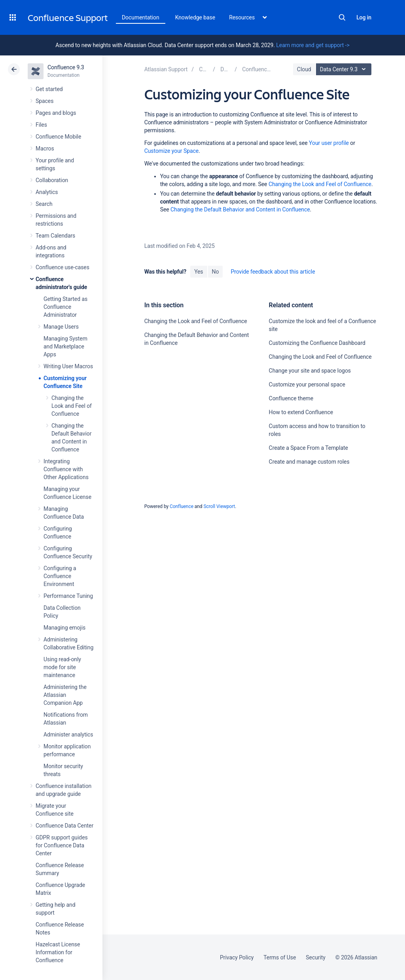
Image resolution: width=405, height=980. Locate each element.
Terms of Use (280, 957)
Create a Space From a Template (308, 448)
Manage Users (61, 327)
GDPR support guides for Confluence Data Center (62, 845)
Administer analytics (68, 735)
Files (41, 125)
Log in (364, 17)
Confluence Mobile (58, 137)
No (216, 272)
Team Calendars (55, 236)
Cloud (304, 69)
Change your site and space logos (310, 371)
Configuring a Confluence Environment (60, 576)
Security (316, 957)
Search (342, 17)
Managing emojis (64, 628)
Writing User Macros (68, 366)
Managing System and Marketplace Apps (65, 346)
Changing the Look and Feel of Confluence (72, 406)
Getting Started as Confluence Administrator (65, 307)
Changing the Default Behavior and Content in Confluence (240, 209)
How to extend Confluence (301, 412)
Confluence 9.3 (66, 67)
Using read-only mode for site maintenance (62, 667)
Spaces (44, 101)
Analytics (47, 192)
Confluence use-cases (62, 267)
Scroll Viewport (219, 506)
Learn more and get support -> (313, 45)
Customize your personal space (307, 384)
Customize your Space (171, 151)
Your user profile (329, 143)
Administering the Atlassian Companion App (65, 695)
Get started (49, 89)
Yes (199, 272)
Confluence (182, 506)
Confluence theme (291, 398)
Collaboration (52, 180)
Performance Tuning (68, 596)
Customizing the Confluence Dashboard (317, 343)
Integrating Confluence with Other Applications (66, 469)
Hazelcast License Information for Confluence (58, 952)
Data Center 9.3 (345, 69)
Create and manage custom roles (309, 462)
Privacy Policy (237, 957)
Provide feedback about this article (273, 272)
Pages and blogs (56, 113)
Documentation (141, 17)
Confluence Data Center (64, 826)
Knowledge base (195, 17)
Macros (45, 148)
